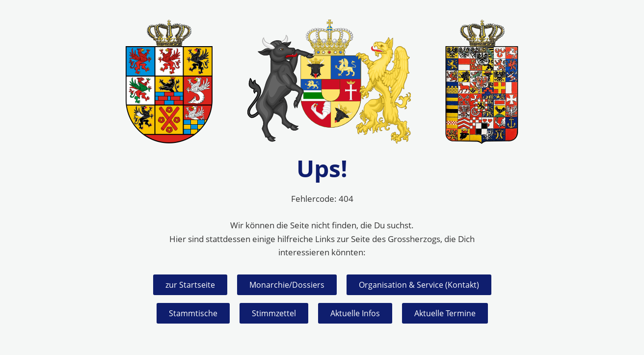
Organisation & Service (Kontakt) (419, 285)
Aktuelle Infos (355, 313)
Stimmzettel (274, 313)
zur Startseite (190, 285)
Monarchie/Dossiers (287, 285)
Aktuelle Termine (445, 313)
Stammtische (193, 313)
